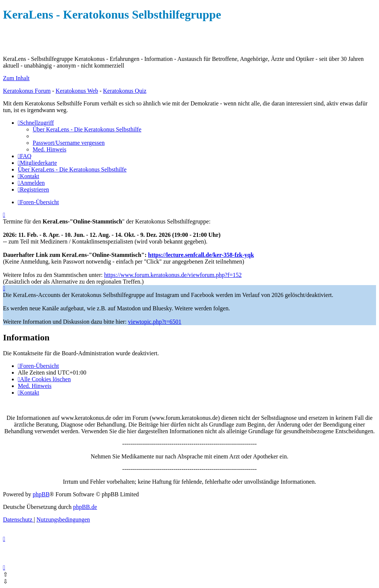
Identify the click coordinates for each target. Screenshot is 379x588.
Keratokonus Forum (27, 91)
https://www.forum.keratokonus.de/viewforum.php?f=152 (173, 275)
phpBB (41, 494)
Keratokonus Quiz (125, 91)
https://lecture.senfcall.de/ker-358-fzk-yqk (201, 255)
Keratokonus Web (77, 91)
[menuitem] (87, 129)
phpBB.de (85, 507)
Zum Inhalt (16, 78)
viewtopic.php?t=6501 (155, 322)
